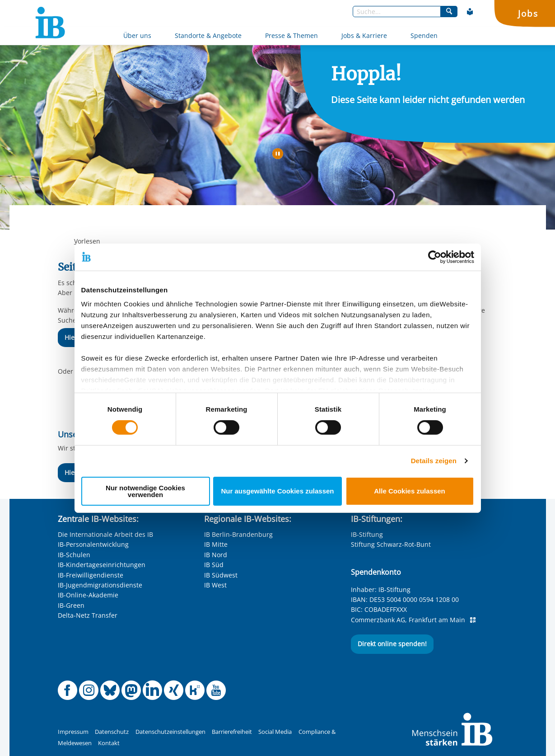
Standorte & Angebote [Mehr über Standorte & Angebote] (208, 35)
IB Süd (214, 565)
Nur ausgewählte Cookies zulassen (277, 491)
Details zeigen (434, 461)
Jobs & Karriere (364, 35)
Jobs (528, 13)
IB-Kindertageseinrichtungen (102, 565)
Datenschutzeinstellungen (170, 732)
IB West (215, 585)
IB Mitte (216, 544)
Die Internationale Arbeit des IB (105, 534)
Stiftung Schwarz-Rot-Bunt (391, 544)
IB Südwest (221, 575)
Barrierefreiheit (232, 732)
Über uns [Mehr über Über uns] (137, 35)
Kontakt (109, 743)
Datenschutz (112, 732)
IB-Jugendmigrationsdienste (100, 585)
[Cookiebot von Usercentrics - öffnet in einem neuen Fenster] (435, 257)
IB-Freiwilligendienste (91, 575)
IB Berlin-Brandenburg (238, 534)
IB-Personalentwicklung (93, 544)
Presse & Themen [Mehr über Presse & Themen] (291, 35)
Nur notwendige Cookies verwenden (145, 491)
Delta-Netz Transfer (88, 615)
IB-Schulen (74, 555)
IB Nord (216, 555)
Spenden (424, 35)
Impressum (73, 732)
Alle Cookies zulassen (410, 491)
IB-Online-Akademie (88, 595)
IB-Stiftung (367, 534)
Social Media (275, 732)
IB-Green (71, 605)
